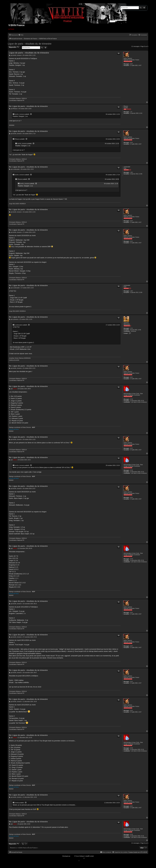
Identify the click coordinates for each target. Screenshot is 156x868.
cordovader (127, 167)
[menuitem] (21, 35)
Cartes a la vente (14, 360)
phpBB (72, 856)
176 (131, 112)
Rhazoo (126, 106)
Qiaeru (87, 858)
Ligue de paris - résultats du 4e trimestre (30, 44)
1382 (132, 172)
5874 (132, 64)
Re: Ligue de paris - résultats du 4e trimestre (28, 106)
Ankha (125, 392)
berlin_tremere (128, 58)
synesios (126, 323)
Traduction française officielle (75, 858)
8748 (132, 399)
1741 (132, 328)
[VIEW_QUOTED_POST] (31, 114)
